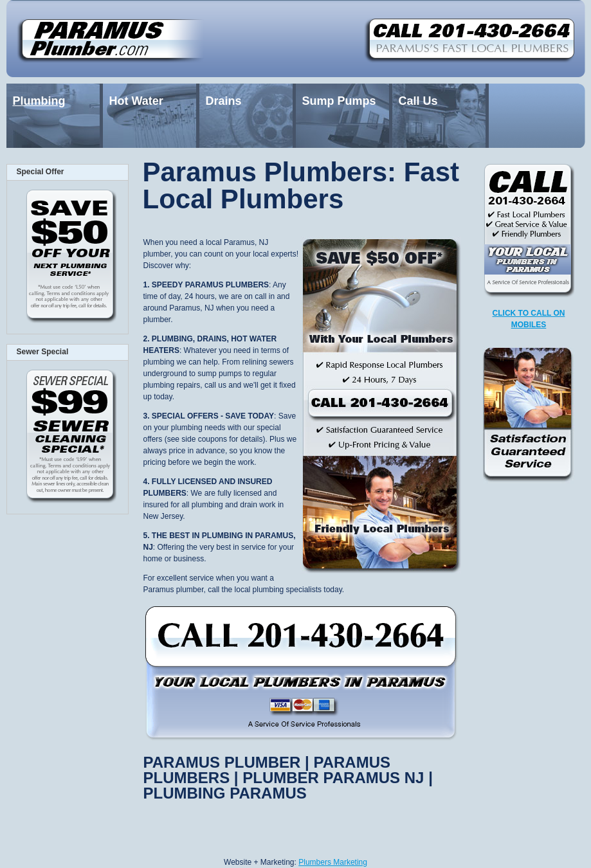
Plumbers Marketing (333, 862)
